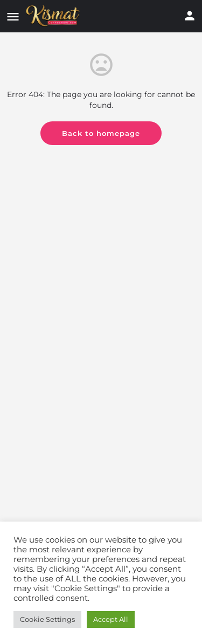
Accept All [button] (111, 619)
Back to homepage (101, 133)
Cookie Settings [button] (47, 619)
